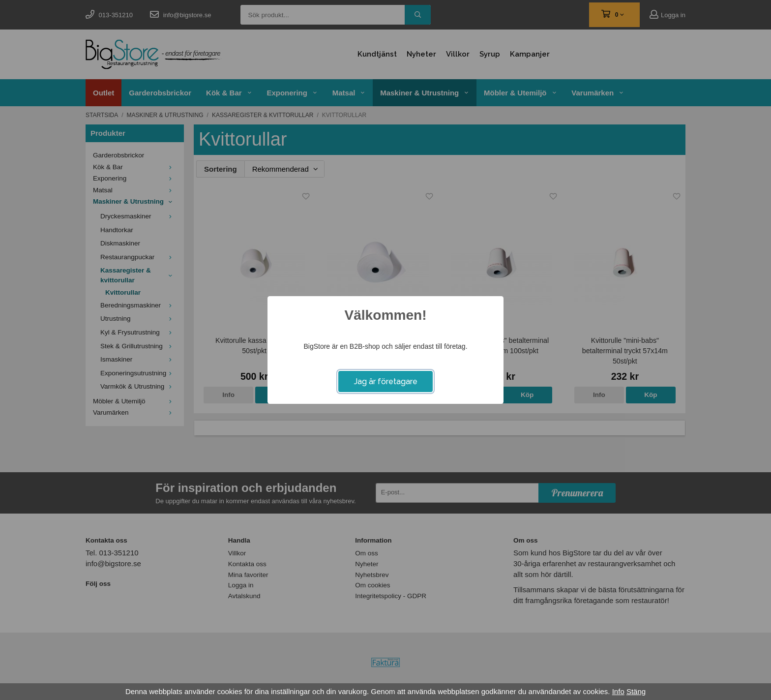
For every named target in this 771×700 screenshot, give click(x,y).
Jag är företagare (386, 381)
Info (618, 691)
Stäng (636, 691)
